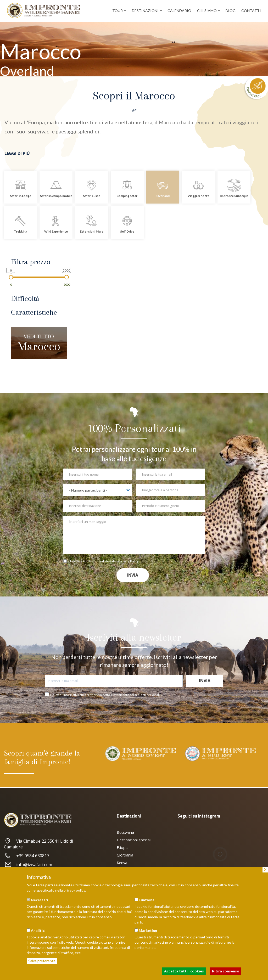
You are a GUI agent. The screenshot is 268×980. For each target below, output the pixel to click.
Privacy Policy (129, 561)
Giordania (125, 855)
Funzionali (148, 900)
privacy (92, 695)
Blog (231, 11)
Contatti (251, 11)
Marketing (148, 930)
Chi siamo (209, 11)
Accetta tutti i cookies (184, 971)
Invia (133, 575)
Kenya (122, 863)
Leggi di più (17, 153)
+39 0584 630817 (27, 856)
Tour (119, 11)
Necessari (40, 900)
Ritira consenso (226, 971)
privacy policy (74, 890)
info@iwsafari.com (28, 865)
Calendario (179, 11)
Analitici (38, 930)
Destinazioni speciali (134, 840)
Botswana (125, 832)
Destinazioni (147, 11)
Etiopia (123, 847)
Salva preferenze (42, 961)
